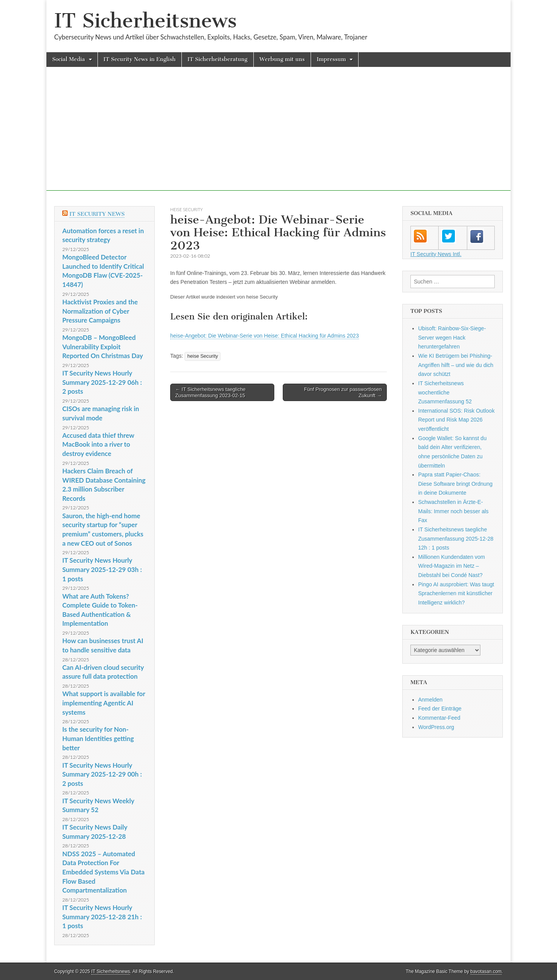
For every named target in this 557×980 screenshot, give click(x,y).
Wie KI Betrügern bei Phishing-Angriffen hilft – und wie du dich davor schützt (456, 365)
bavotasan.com (486, 971)
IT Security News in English (140, 59)
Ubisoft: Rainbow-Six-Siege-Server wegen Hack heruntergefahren (452, 337)
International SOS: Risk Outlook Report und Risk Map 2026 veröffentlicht (456, 420)
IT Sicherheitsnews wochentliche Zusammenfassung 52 (445, 392)
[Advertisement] (278, 137)
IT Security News (97, 214)
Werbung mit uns (282, 59)
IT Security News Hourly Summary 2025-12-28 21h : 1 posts (102, 917)
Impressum (331, 59)
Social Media (69, 59)
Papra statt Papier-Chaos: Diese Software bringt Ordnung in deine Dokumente (455, 484)
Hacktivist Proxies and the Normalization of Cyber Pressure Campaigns (100, 311)
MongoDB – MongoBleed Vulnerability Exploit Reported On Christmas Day (103, 347)
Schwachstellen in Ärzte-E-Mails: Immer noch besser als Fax (453, 511)
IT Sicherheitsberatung (218, 59)
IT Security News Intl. (436, 254)
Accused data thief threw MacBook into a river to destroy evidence (98, 444)
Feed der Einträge (440, 709)
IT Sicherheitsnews (145, 21)
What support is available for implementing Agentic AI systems (104, 703)
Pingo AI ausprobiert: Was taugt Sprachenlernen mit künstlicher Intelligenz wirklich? (456, 593)
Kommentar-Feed (439, 718)
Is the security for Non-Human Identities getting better (98, 738)
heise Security (186, 209)
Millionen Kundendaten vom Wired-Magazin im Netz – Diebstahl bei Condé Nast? (452, 566)
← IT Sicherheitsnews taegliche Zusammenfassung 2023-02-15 (210, 392)
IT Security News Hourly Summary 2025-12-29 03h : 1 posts (102, 569)
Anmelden (430, 700)
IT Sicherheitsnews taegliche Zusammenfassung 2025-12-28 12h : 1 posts (456, 539)
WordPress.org (436, 727)
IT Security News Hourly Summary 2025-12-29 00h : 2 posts (102, 774)
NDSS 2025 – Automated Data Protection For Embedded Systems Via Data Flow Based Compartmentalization (103, 872)
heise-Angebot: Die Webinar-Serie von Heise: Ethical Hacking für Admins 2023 (265, 336)
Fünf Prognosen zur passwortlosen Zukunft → (343, 392)
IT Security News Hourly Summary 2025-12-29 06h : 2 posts (102, 382)
